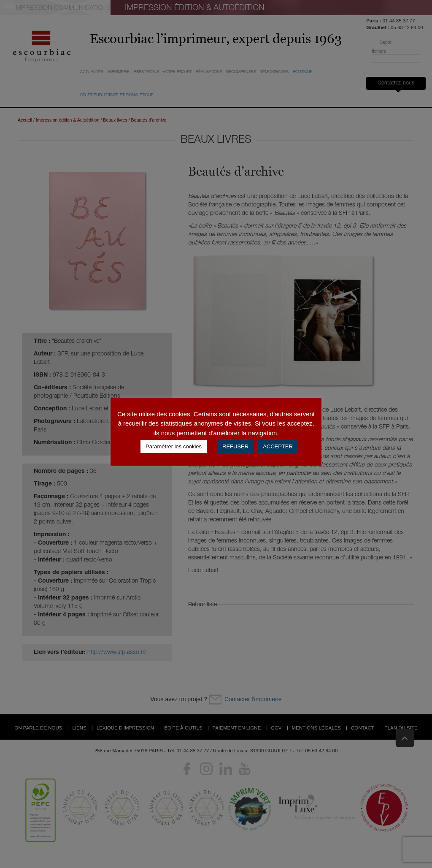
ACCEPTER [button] (278, 446)
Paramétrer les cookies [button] (174, 446)
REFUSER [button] (235, 446)
